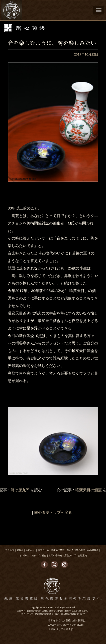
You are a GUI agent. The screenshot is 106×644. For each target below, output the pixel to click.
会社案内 (82, 555)
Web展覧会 (93, 550)
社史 (44, 555)
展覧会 (20, 550)
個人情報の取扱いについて (73, 614)
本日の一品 (43, 550)
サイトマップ (27, 614)
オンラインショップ (29, 555)
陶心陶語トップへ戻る (53, 512)
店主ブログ (70, 555)
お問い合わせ (55, 555)
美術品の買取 (58, 550)
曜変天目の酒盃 (89, 490)
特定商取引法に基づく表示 (47, 614)
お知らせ (30, 550)
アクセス (10, 550)
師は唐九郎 (20, 490)
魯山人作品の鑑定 (76, 550)
